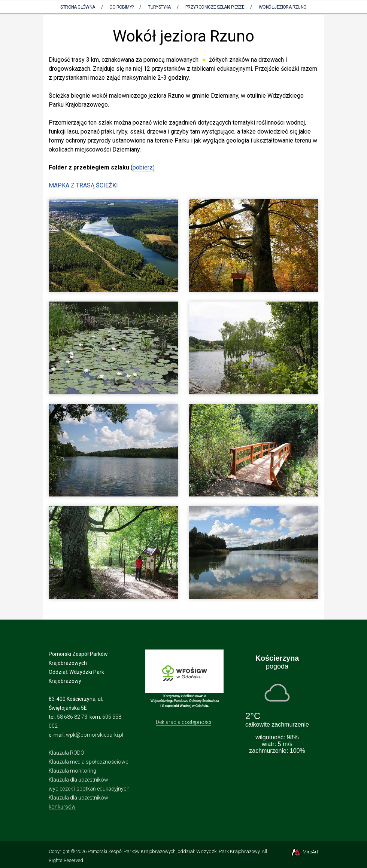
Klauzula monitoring (72, 771)
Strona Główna (78, 7)
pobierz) (144, 167)
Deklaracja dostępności (183, 722)
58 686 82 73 (72, 717)
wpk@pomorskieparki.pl (95, 735)
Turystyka (159, 7)
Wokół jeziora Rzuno (283, 7)
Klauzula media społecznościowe (88, 762)
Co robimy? (121, 7)
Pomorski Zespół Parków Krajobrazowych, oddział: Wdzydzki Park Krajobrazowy (174, 851)
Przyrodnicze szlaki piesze (215, 7)
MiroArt (304, 852)
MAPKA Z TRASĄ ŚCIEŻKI (83, 185)
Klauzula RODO (66, 753)
